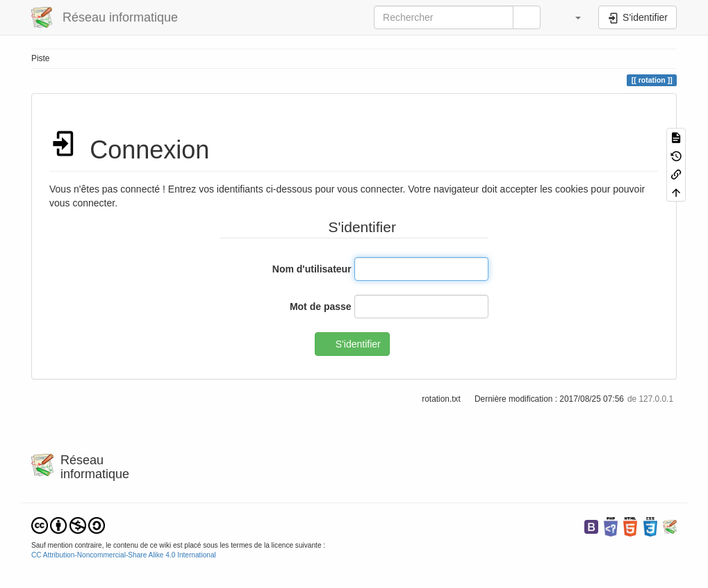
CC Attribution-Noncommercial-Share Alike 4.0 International (124, 555)
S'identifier (358, 344)
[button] (571, 17)
